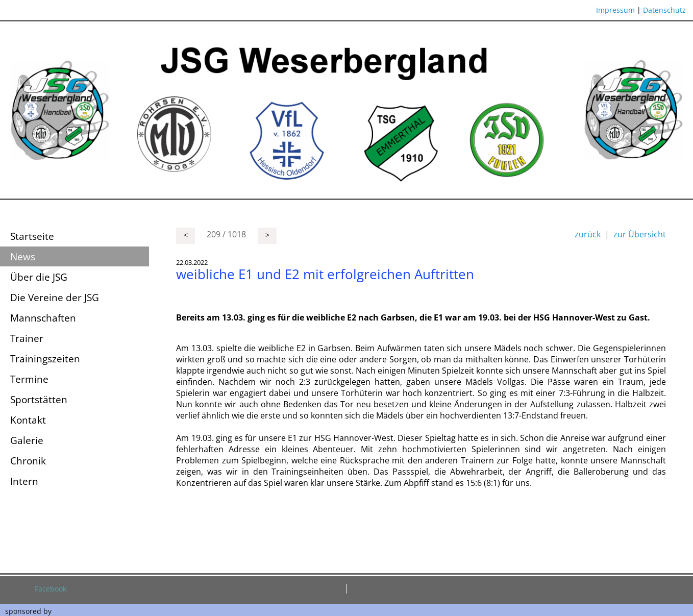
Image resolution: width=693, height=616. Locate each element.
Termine (29, 379)
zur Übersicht (640, 234)
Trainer (27, 338)
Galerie (27, 440)
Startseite (32, 236)
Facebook (51, 589)
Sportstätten (39, 399)
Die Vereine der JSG (55, 297)
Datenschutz (664, 10)
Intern (24, 481)
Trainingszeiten (45, 359)
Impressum (615, 10)
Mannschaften (43, 318)
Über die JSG (39, 277)
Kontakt (28, 420)
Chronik (28, 461)
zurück (588, 234)
